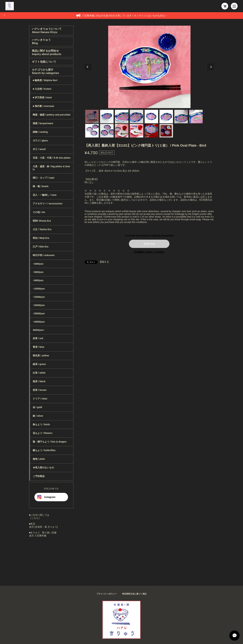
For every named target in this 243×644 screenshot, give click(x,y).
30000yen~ (39, 330)
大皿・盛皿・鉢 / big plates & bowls (51, 168)
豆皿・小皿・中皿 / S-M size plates (52, 158)
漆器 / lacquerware (43, 123)
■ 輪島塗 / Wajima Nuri (45, 80)
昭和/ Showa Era (42, 221)
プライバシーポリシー (107, 594)
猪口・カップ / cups (44, 178)
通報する (104, 262)
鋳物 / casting (40, 132)
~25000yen (39, 313)
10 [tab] (107, 131)
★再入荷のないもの (43, 468)
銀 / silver (38, 416)
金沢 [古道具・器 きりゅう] (43, 527)
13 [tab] (151, 131)
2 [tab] (107, 117)
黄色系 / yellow (41, 356)
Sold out (149, 244)
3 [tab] (122, 117)
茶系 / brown (40, 390)
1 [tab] (92, 117)
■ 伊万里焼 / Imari (42, 97)
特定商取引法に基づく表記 (134, 594)
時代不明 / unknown (44, 255)
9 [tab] (92, 131)
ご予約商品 (39, 476)
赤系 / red (38, 338)
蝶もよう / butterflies (44, 450)
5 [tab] (151, 117)
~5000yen (38, 272)
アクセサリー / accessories (48, 204)
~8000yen (38, 280)
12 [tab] (137, 131)
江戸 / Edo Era (41, 247)
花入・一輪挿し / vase (45, 195)
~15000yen (39, 297)
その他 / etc (39, 212)
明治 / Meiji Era (41, 238)
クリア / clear (40, 399)
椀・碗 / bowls (41, 186)
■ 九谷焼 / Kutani (42, 89)
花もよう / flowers (43, 433)
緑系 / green (39, 364)
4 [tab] (137, 117)
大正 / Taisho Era (42, 229)
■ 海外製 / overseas (43, 106)
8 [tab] (196, 117)
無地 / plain (39, 459)
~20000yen (39, 305)
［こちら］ (35, 518)
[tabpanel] (149, 67)
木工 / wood (39, 149)
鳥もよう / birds (41, 424)
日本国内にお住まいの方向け (149, 252)
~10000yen (39, 289)
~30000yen (39, 322)
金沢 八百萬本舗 (38, 536)
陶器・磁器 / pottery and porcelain (52, 115)
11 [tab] (122, 131)
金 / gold (37, 407)
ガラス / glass (40, 141)
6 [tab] (166, 117)
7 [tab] (181, 117)
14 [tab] (166, 131)
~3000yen (38, 264)
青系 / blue (38, 347)
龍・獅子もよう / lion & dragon (50, 442)
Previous (88, 67)
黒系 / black (39, 381)
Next (211, 67)
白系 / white (39, 373)
